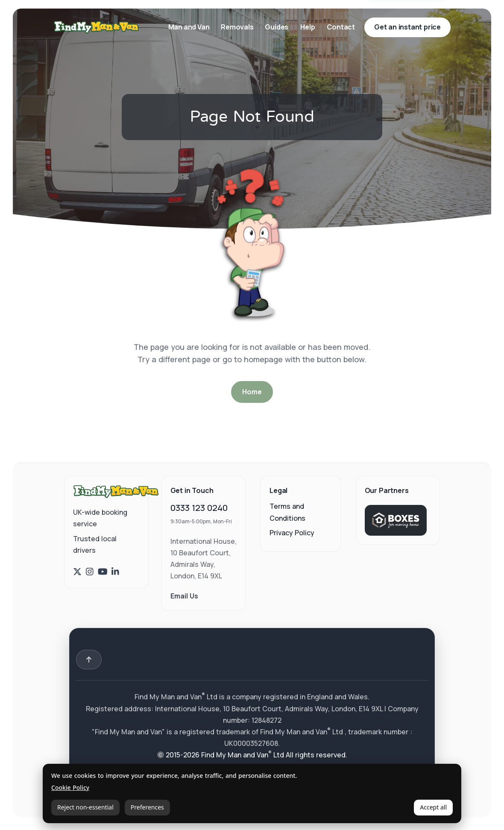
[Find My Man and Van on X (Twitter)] (77, 572)
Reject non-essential (85, 807)
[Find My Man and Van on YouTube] (103, 572)
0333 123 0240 (199, 508)
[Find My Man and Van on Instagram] (90, 572)
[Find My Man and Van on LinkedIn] (115, 572)
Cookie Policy (70, 788)
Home (252, 392)
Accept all (433, 807)
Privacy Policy (292, 533)
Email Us (184, 596)
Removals (238, 27)
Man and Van (190, 27)
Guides (277, 27)
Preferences (147, 807)
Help (308, 27)
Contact (341, 27)
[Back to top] (89, 660)
